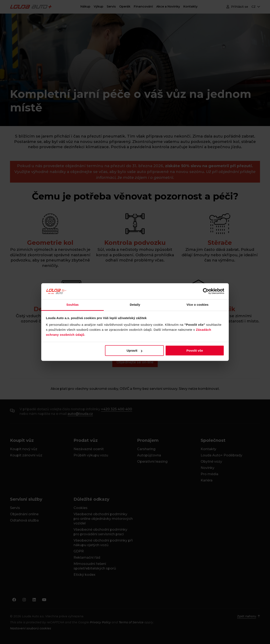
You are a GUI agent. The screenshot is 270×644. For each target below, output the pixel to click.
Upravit (135, 350)
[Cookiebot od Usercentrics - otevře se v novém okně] (206, 291)
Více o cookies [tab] (197, 305)
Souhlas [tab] (72, 305)
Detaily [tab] (135, 305)
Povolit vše (195, 350)
